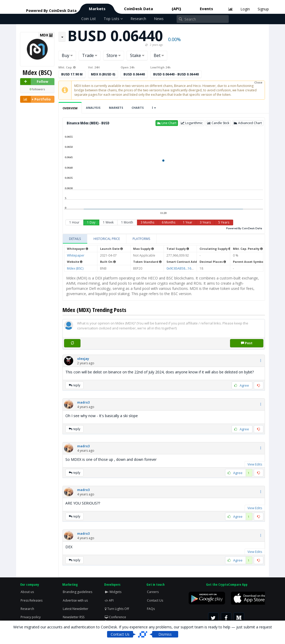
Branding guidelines (78, 592)
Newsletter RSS (74, 617)
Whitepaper (76, 255)
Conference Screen (115, 619)
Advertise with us (75, 600)
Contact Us (155, 600)
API (109, 600)
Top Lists (113, 19)
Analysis (93, 108)
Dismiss (165, 634)
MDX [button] (46, 35)
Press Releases (32, 600)
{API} (176, 9)
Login (245, 9)
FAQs (151, 609)
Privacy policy (31, 617)
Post (247, 343)
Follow (34, 82)
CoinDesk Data (138, 9)
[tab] (75, 239)
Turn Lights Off (117, 609)
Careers (153, 592)
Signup (263, 9)
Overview (70, 108)
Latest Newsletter (76, 609)
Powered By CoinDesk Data (244, 228)
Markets (97, 9)
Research (138, 19)
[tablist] (164, 239)
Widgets (113, 592)
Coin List (89, 19)
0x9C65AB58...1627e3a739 (186, 268)
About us (27, 592)
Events (206, 9)
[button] (167, 123)
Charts (138, 108)
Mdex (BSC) (75, 268)
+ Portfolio (36, 99)
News (159, 19)
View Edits (255, 464)
